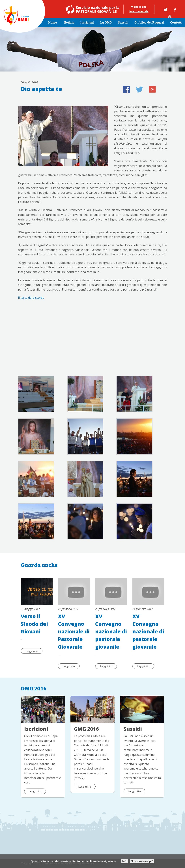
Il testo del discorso (31, 298)
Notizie (69, 23)
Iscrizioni (87, 23)
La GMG (106, 23)
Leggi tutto (32, 651)
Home (53, 23)
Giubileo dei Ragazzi (149, 23)
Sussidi (123, 23)
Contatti (176, 23)
